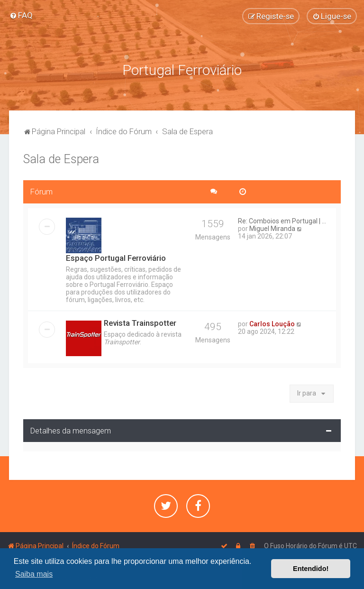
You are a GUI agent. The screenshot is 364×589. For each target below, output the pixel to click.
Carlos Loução (272, 323)
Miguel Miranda (272, 228)
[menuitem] (21, 15)
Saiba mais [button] (34, 574)
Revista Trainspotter (140, 322)
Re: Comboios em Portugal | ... (282, 220)
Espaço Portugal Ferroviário (116, 257)
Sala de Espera (61, 158)
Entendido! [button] (311, 569)
